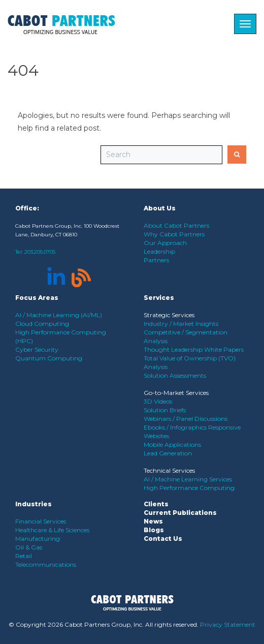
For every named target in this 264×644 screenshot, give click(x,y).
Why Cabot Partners (174, 234)
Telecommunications (46, 564)
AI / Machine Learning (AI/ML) (59, 315)
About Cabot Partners (176, 225)
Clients (156, 504)
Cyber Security (37, 349)
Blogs (154, 530)
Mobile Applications (172, 444)
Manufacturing (38, 539)
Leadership (159, 251)
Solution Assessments (175, 375)
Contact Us (163, 539)
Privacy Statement (228, 624)
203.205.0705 (40, 252)
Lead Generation (168, 453)
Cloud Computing (42, 324)
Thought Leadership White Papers (194, 349)
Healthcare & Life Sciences (52, 530)
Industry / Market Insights (181, 324)
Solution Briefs (165, 410)
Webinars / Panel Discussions (186, 419)
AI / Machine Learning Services (188, 479)
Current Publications (180, 513)
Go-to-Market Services (176, 393)
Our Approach (165, 243)
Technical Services (169, 470)
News (153, 521)
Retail (24, 556)
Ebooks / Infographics (176, 427)
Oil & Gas (29, 547)
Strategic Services (169, 315)
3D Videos (158, 401)
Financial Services (41, 521)
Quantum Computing (49, 358)
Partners (156, 260)
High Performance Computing (189, 488)
